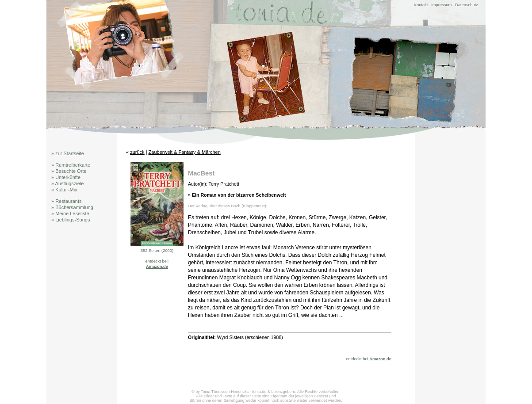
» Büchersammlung (72, 207)
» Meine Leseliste (70, 213)
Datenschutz (467, 5)
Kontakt (421, 5)
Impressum (441, 5)
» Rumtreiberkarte (71, 165)
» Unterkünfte (66, 177)
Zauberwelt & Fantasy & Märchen (185, 152)
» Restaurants (66, 201)
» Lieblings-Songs (71, 220)
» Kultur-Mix (64, 190)
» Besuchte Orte (69, 171)
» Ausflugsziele (67, 183)
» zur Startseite (68, 153)
